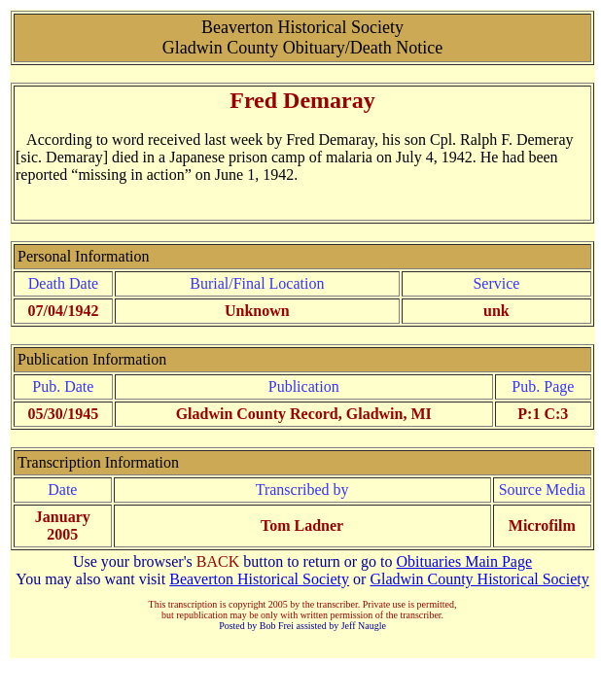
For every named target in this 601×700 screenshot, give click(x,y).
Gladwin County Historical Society (479, 579)
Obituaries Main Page (465, 561)
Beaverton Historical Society (259, 579)
